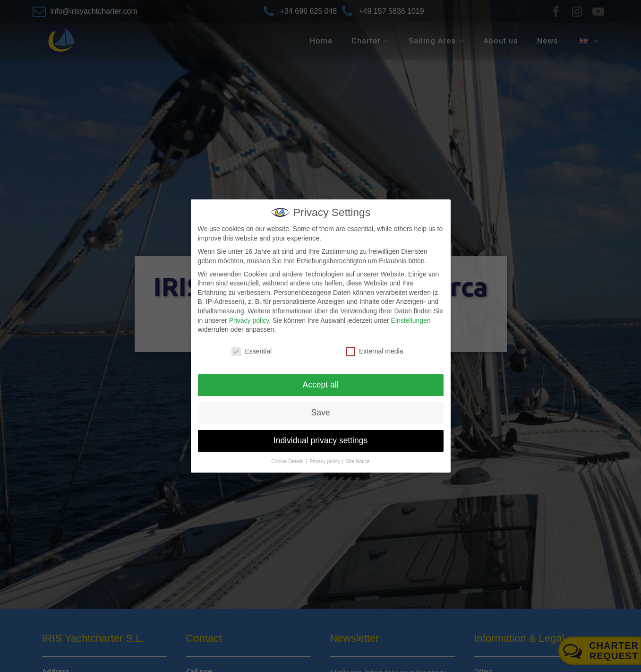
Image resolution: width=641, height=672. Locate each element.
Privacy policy (249, 320)
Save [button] (321, 413)
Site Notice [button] (358, 461)
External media (374, 351)
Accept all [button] (321, 385)
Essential (252, 351)
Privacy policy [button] (325, 461)
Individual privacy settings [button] (320, 440)
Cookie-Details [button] (288, 461)
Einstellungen (411, 320)
